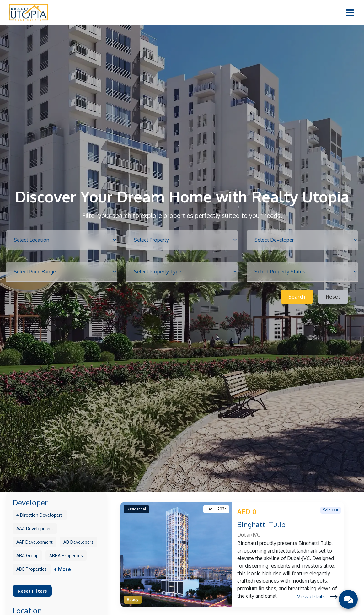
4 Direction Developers (40, 515)
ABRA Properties (66, 556)
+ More (62, 569)
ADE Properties (32, 569)
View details (317, 597)
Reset (333, 297)
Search (297, 297)
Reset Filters (32, 591)
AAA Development (35, 529)
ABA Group (27, 556)
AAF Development (35, 542)
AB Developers (78, 542)
